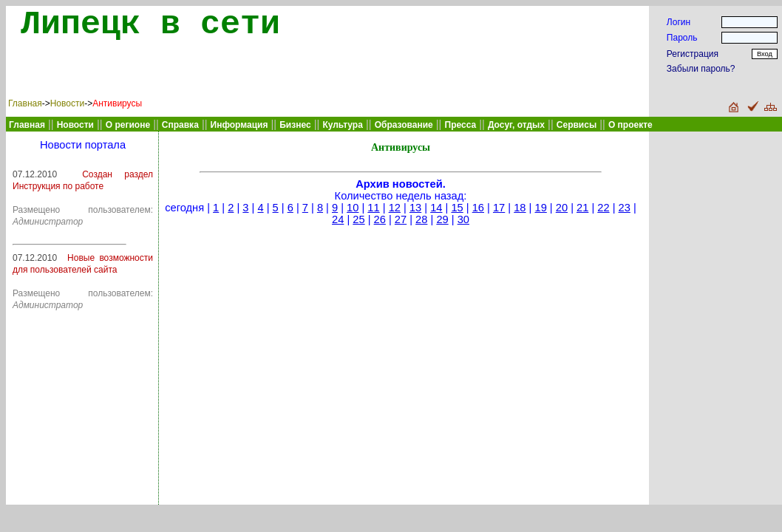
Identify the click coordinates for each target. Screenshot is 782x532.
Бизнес (295, 125)
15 (457, 208)
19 (540, 208)
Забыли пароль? (701, 69)
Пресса (461, 125)
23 (625, 208)
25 (358, 219)
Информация (239, 125)
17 (499, 208)
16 (478, 208)
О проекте (630, 125)
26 (380, 219)
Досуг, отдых (516, 125)
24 (338, 219)
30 (463, 219)
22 (603, 208)
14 (436, 208)
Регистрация (693, 54)
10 (353, 208)
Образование (404, 125)
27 (401, 219)
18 (520, 208)
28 (421, 219)
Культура (342, 125)
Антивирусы (117, 103)
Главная (25, 103)
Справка (180, 125)
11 (373, 208)
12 (395, 208)
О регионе (128, 125)
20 (562, 208)
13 (415, 208)
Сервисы (577, 125)
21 (582, 208)
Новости (67, 103)
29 (442, 219)
